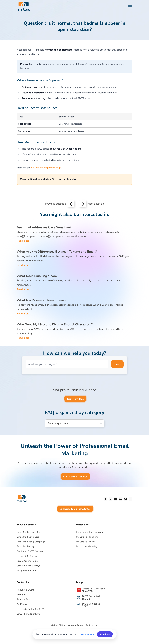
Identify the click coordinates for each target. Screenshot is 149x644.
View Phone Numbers (28, 614)
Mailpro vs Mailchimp (87, 537)
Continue (105, 634)
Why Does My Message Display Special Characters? (55, 324)
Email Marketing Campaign (31, 542)
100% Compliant (91, 605)
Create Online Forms (28, 561)
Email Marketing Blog (28, 537)
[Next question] (83, 204)
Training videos (75, 399)
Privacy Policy (87, 634)
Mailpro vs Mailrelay (87, 546)
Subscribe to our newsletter (75, 509)
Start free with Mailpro (65, 179)
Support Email (24, 599)
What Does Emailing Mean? (37, 276)
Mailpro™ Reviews (27, 571)
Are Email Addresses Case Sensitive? (44, 227)
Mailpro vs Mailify (85, 542)
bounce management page (46, 168)
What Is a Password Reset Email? (41, 300)
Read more (23, 241)
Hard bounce (25, 124)
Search (117, 364)
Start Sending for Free (75, 477)
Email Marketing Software (30, 532)
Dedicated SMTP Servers (30, 551)
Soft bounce (24, 131)
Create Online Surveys (28, 566)
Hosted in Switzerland (93, 590)
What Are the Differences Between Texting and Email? (57, 252)
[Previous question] (71, 204)
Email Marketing (25, 546)
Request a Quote (25, 590)
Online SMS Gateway (28, 556)
